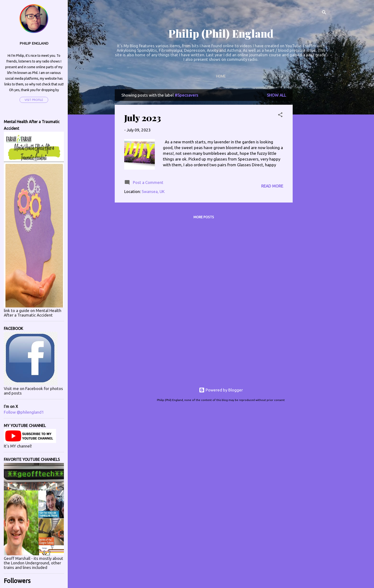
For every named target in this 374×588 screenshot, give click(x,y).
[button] (280, 115)
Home (221, 76)
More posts (204, 217)
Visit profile (34, 100)
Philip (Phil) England (221, 33)
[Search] (324, 13)
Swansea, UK (153, 191)
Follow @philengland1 (24, 412)
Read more (272, 186)
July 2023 (143, 118)
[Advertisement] (312, 161)
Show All (276, 95)
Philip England (34, 43)
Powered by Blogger (221, 390)
